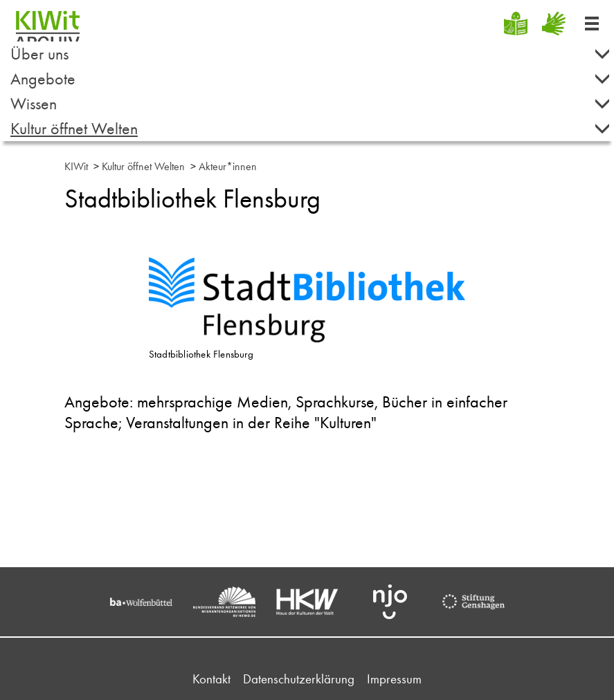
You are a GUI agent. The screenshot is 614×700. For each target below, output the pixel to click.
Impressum (394, 679)
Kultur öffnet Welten (310, 128)
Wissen (310, 103)
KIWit (76, 166)
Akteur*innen (228, 166)
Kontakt (211, 679)
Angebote (310, 79)
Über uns (310, 54)
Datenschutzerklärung (299, 679)
